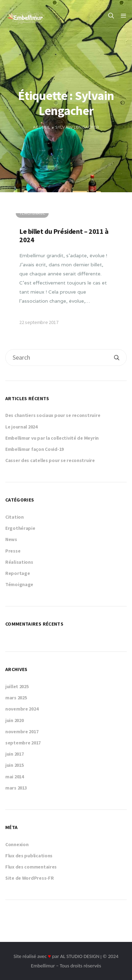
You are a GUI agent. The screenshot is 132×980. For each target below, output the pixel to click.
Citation (15, 517)
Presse (13, 551)
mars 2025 (16, 698)
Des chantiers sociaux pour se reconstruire (53, 415)
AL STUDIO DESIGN (80, 956)
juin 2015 (14, 765)
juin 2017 (14, 754)
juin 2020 (14, 720)
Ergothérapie (20, 528)
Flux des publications (29, 856)
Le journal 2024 (21, 427)
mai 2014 (15, 777)
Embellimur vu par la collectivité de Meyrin (52, 438)
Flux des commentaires (31, 867)
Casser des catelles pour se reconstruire (50, 460)
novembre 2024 (22, 709)
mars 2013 (16, 788)
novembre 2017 (22, 732)
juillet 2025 (17, 686)
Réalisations (19, 562)
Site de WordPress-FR (29, 878)
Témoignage (19, 584)
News (11, 539)
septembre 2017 (23, 743)
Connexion (17, 844)
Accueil (42, 127)
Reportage (18, 573)
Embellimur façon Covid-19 (34, 449)
